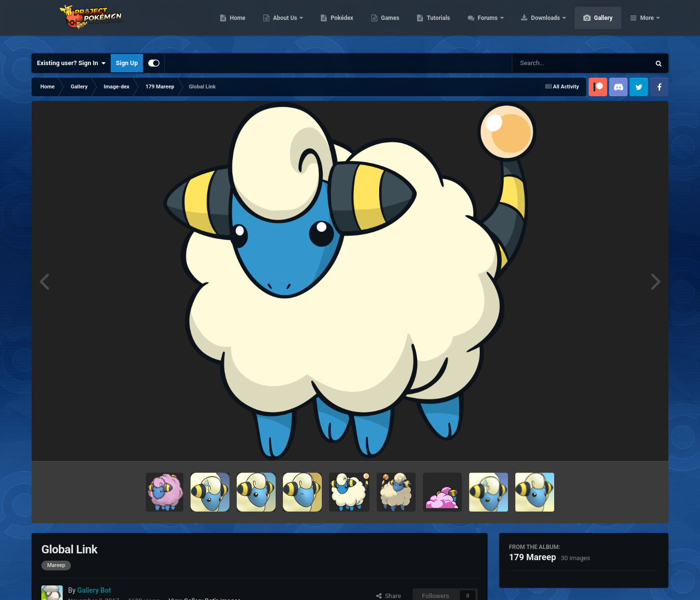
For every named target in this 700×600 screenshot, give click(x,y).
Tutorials (484, 24)
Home (284, 24)
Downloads (592, 24)
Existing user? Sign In (71, 63)
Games (436, 24)
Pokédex (388, 24)
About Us (332, 24)
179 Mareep (533, 557)
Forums (534, 24)
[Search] (557, 63)
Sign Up (127, 63)
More (647, 24)
